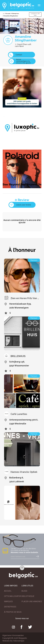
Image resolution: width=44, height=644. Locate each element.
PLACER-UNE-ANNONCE (32, 601)
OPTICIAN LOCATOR (13, 596)
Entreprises (16, 14)
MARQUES (8, 601)
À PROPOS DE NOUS (13, 612)
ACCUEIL (8, 591)
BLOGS (24, 591)
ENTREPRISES (10, 607)
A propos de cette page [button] (35, 14)
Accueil (8, 14)
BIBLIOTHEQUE (28, 596)
